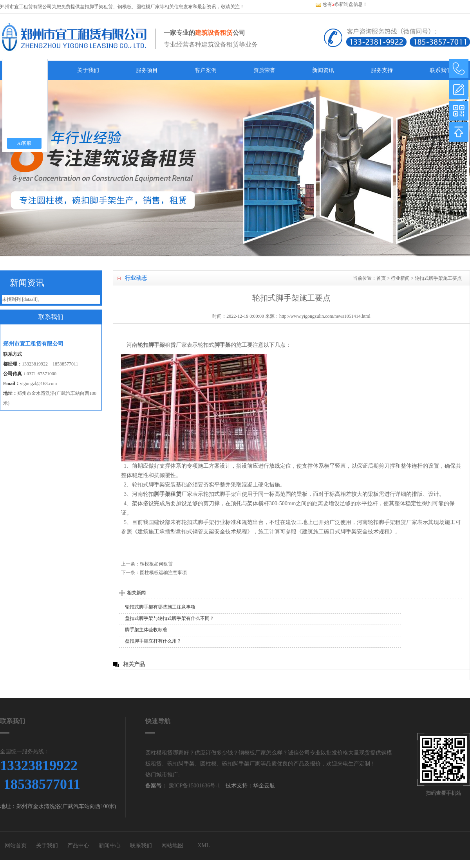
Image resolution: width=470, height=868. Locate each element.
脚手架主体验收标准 (146, 630)
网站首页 (16, 845)
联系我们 (441, 70)
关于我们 (88, 70)
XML (203, 845)
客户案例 (206, 70)
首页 (381, 278)
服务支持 (382, 70)
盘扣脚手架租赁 (96, 7)
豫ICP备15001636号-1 (194, 786)
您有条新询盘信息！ (341, 4)
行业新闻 (400, 278)
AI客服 (24, 143)
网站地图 (172, 845)
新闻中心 (110, 845)
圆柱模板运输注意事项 (163, 573)
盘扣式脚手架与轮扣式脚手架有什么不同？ (170, 618)
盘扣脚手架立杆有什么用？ (153, 641)
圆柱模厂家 (148, 7)
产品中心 (78, 845)
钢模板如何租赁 (156, 564)
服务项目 (147, 70)
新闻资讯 (323, 70)
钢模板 (125, 7)
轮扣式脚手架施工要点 (438, 278)
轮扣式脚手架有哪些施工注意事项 (160, 607)
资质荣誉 (264, 70)
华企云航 (264, 786)
